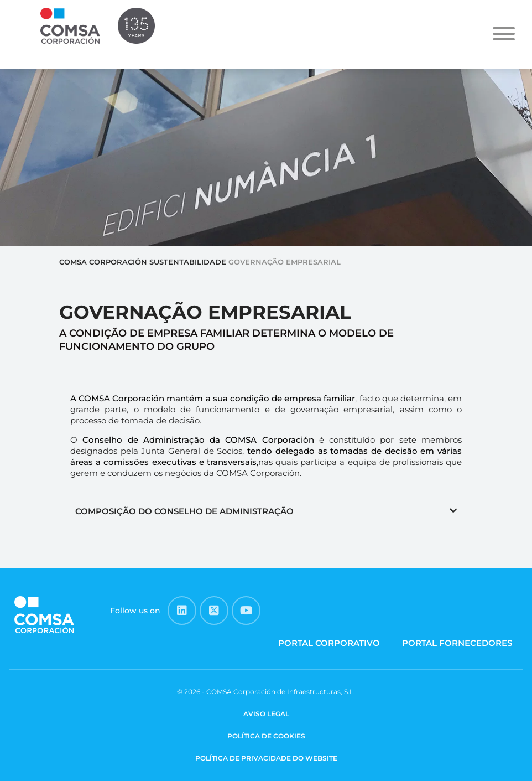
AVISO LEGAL (266, 714)
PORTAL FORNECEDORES (457, 643)
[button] (266, 512)
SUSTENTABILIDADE (188, 262)
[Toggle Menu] (504, 34)
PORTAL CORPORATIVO (329, 643)
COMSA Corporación (103, 262)
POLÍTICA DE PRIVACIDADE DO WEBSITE (266, 758)
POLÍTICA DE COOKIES (266, 736)
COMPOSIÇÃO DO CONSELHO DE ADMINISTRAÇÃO (184, 511)
